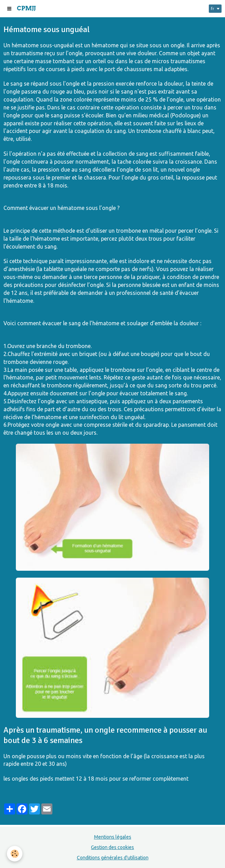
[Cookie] (15, 854)
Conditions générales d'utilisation (113, 858)
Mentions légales (113, 837)
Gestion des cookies (112, 847)
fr (213, 8)
